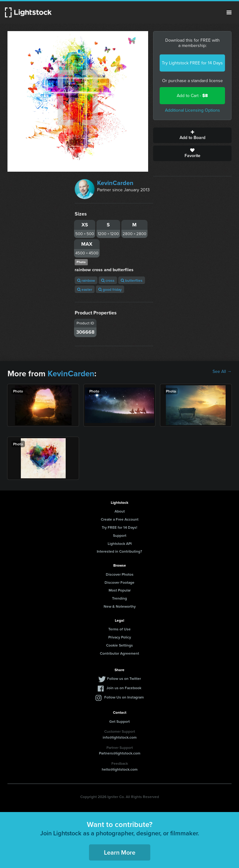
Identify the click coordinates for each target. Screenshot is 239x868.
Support (120, 535)
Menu (229, 12)
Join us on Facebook (124, 688)
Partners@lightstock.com (120, 753)
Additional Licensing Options (192, 110)
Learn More (120, 852)
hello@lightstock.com (120, 769)
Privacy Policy (120, 637)
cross (108, 280)
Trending (119, 598)
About (120, 511)
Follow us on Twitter (124, 678)
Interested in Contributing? (119, 551)
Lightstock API (120, 543)
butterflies (132, 280)
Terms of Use (119, 629)
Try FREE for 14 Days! (119, 527)
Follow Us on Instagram (124, 697)
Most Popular (120, 590)
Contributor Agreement (119, 653)
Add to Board (192, 135)
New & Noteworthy (120, 606)
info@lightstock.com (120, 737)
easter (85, 289)
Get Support (119, 721)
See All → (222, 372)
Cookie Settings (119, 645)
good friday (110, 289)
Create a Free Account (120, 519)
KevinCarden (115, 183)
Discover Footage (119, 582)
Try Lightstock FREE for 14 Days (192, 63)
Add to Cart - (192, 96)
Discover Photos (120, 574)
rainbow (86, 280)
